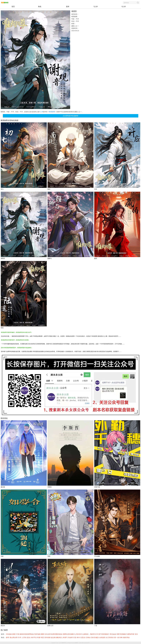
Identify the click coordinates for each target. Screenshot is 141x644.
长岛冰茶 (48, 634)
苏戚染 (97, 637)
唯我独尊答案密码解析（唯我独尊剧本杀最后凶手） (17, 332)
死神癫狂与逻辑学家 (127, 634)
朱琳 (121, 637)
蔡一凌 (117, 637)
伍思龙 (83, 637)
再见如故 (113, 634)
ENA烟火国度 (11, 634)
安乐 (136, 634)
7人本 (41, 112)
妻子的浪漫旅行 (104, 634)
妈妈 (125, 637)
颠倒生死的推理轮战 (27, 634)
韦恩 (42, 637)
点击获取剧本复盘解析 (71, 116)
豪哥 (8, 637)
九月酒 (77, 634)
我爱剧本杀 (64, 643)
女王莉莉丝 (110, 637)
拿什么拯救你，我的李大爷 (89, 634)
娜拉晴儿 (59, 637)
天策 (18, 634)
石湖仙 (88, 637)
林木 (78, 637)
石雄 (92, 637)
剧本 (68, 7)
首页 (13, 7)
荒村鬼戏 (38, 634)
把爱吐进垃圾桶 (68, 634)
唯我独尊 (52, 112)
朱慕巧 (65, 637)
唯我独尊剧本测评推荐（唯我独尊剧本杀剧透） (15, 340)
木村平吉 (34, 637)
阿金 (128, 637)
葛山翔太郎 (14, 637)
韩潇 (39, 637)
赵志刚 (53, 637)
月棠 (75, 637)
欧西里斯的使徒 (57, 634)
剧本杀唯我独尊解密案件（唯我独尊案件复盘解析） (17, 348)
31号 (20, 637)
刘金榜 (71, 637)
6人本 (124, 7)
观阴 (43, 634)
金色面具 (103, 637)
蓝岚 (29, 637)
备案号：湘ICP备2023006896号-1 (83, 643)
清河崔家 (48, 637)
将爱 (118, 634)
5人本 (96, 7)
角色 (40, 7)
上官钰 (24, 637)
